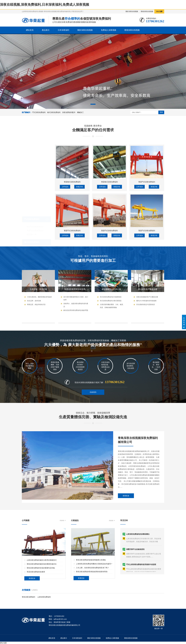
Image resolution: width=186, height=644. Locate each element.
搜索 (161, 112)
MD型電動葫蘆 (32, 236)
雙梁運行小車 (32, 198)
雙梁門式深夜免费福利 (35, 190)
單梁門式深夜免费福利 (35, 194)
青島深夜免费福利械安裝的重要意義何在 (42, 592)
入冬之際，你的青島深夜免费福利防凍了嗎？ (93, 596)
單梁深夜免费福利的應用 (36, 600)
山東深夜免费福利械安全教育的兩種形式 (42, 588)
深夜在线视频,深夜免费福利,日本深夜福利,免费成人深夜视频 (45, 5)
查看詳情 (79, 231)
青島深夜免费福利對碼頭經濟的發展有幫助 (92, 600)
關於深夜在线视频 (132, 11)
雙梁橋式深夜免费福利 (35, 217)
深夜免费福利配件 (69, 112)
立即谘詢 (65, 231)
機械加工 (80, 112)
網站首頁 (30, 30)
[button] (93, 104)
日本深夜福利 (63, 30)
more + (63, 549)
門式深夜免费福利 (39, 112)
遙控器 (29, 244)
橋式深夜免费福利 (54, 112)
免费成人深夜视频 (109, 30)
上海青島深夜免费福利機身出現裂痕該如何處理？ (94, 592)
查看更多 (126, 529)
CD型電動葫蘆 (32, 232)
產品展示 (46, 30)
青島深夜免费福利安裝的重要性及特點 (41, 596)
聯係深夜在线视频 (147, 11)
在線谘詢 (93, 399)
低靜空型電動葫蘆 (33, 240)
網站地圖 (3, 643)
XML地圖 (159, 11)
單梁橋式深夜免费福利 (35, 213)
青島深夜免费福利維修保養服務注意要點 (91, 588)
